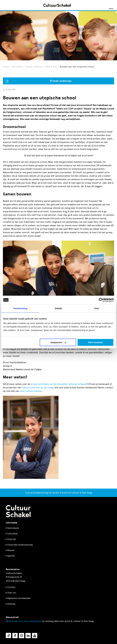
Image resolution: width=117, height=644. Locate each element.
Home (6, 67)
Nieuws (11, 550)
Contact (11, 587)
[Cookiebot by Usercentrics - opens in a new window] (101, 300)
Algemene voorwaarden (19, 598)
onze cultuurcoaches (31, 391)
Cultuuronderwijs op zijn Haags (38, 388)
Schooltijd (17, 67)
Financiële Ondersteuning (20, 545)
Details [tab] (58, 308)
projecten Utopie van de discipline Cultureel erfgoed (59, 384)
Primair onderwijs (34, 67)
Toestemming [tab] (20, 308)
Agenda (11, 556)
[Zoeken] (6, 5)
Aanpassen (58, 342)
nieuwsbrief (24, 621)
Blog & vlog (51, 67)
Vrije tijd (11, 539)
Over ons (12, 593)
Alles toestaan (95, 342)
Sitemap (11, 604)
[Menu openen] (111, 5)
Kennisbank (13, 528)
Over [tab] (97, 308)
